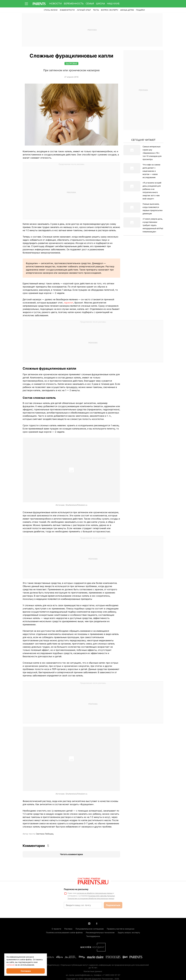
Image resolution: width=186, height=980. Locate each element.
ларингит (69, 303)
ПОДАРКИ (140, 10)
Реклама (68, 929)
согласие (10, 965)
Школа (100, 4)
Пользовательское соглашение (90, 929)
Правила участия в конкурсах (121, 929)
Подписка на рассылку (76, 889)
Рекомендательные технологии (100, 933)
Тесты (96, 10)
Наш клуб (113, 4)
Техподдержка (93, 936)
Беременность (74, 4)
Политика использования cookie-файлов (64, 933)
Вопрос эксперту (110, 10)
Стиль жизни (51, 10)
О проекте (56, 929)
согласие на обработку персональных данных (95, 893)
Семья (90, 4)
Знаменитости (67, 10)
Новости (55, 4)
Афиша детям (127, 10)
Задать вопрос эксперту (129, 933)
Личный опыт (84, 10)
